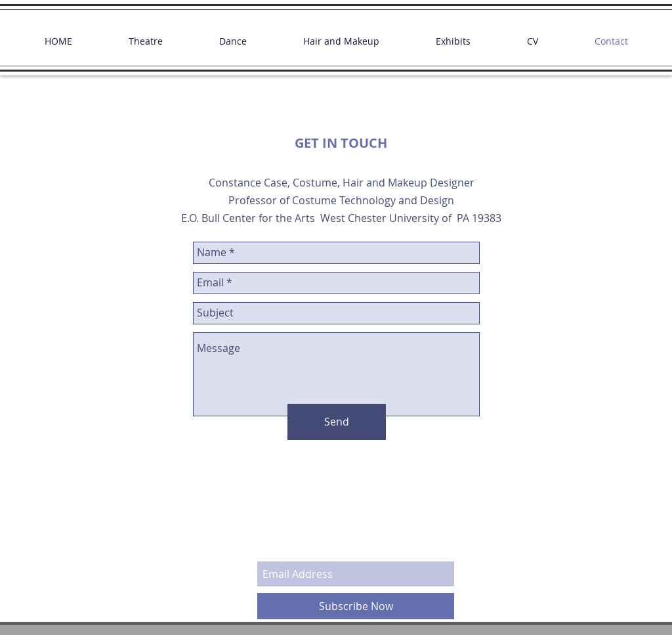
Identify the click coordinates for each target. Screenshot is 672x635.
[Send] (337, 422)
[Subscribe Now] (356, 606)
